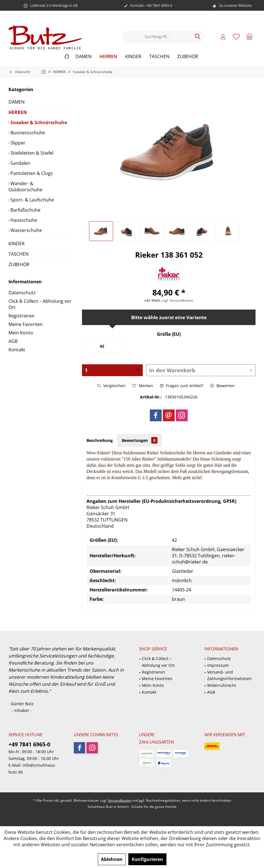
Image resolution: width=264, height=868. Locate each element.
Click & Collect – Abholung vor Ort (40, 304)
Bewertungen (140, 440)
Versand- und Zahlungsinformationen (230, 675)
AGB (13, 341)
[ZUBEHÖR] (188, 57)
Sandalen (20, 163)
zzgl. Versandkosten (178, 300)
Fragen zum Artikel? (182, 386)
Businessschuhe (27, 133)
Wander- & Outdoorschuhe (25, 187)
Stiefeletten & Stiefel (31, 153)
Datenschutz (22, 293)
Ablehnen (112, 859)
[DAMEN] (84, 57)
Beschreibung (100, 440)
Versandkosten (120, 800)
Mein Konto (21, 333)
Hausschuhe (23, 220)
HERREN (18, 112)
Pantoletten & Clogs (31, 173)
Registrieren (21, 316)
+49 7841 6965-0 (29, 744)
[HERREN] (108, 57)
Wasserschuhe (26, 230)
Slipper (17, 143)
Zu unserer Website (235, 5)
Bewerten (222, 386)
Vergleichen (111, 386)
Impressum (218, 665)
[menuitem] (250, 36)
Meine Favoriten (26, 324)
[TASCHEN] (159, 57)
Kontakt (17, 350)
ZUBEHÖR (19, 264)
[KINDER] (133, 57)
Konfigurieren (147, 859)
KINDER (17, 244)
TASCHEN (19, 254)
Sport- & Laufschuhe (32, 200)
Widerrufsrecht (222, 685)
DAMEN (17, 102)
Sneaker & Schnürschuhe (38, 122)
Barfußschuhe (25, 210)
